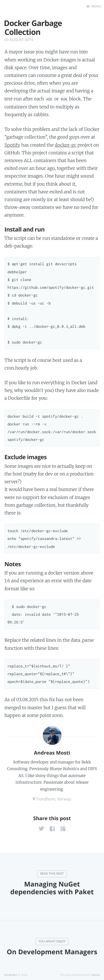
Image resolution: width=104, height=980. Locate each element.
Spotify (12, 145)
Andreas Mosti (52, 753)
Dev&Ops (11, 975)
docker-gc (65, 145)
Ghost (96, 975)
